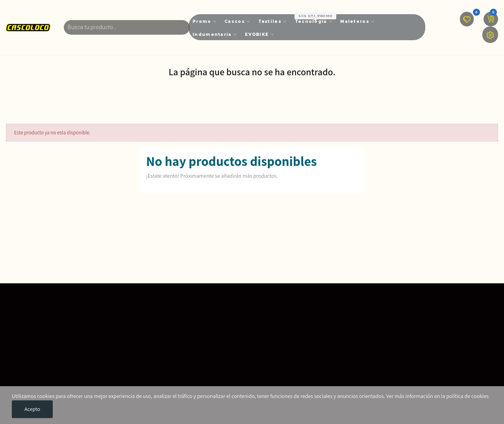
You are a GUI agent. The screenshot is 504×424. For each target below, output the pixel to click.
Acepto (32, 409)
